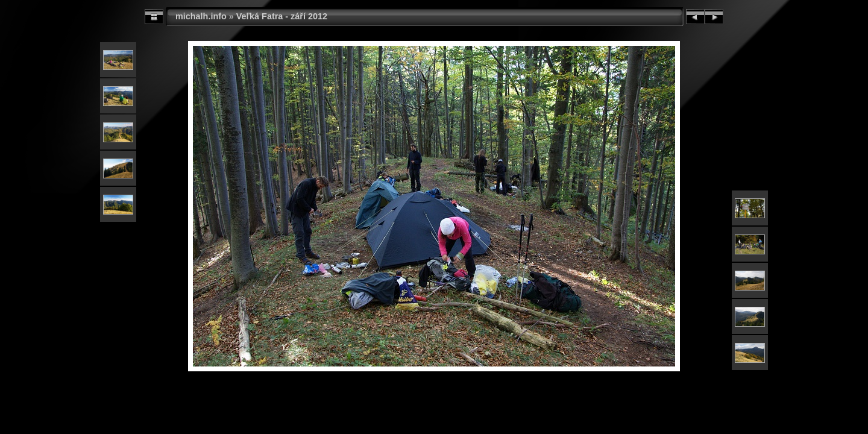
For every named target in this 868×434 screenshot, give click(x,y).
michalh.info (201, 16)
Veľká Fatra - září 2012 (282, 16)
